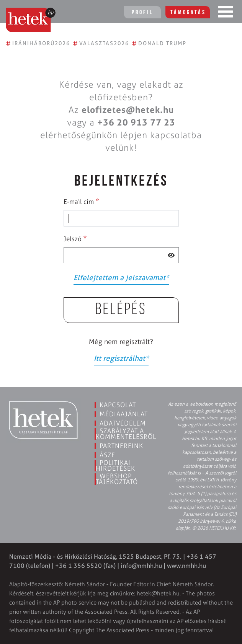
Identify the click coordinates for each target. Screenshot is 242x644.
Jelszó (75, 238)
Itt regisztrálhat (121, 358)
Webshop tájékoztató (117, 479)
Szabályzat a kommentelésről (126, 434)
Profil (142, 13)
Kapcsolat (118, 405)
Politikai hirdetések (115, 465)
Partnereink (121, 446)
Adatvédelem (123, 423)
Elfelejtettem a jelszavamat (121, 278)
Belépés (121, 310)
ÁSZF (107, 455)
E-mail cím (81, 201)
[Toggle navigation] (226, 13)
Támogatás (188, 13)
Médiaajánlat (124, 414)
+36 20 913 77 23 (136, 122)
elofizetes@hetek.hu (128, 110)
